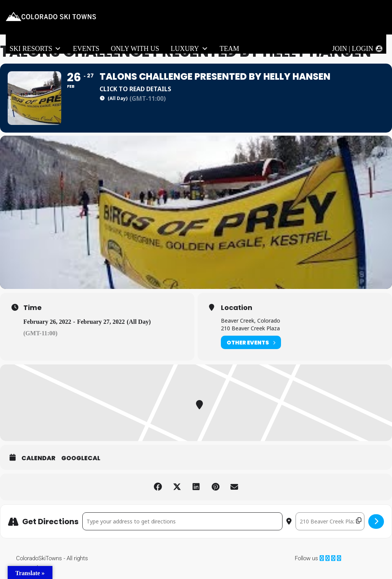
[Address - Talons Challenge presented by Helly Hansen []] (182, 521)
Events (86, 49)
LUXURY (189, 49)
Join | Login (353, 49)
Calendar (38, 458)
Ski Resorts (35, 49)
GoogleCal (81, 458)
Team (229, 49)
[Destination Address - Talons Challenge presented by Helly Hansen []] (330, 521)
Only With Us (135, 49)
